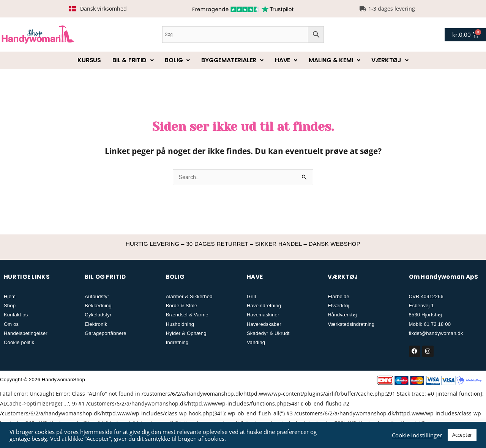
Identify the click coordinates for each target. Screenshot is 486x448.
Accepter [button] (462, 435)
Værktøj (390, 60)
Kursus (89, 60)
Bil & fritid (133, 60)
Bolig (177, 60)
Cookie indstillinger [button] (417, 435)
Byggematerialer (232, 60)
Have (286, 60)
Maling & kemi (334, 60)
